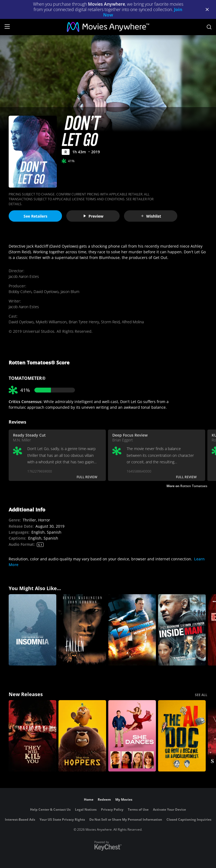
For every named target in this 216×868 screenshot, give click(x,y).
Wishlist (151, 216)
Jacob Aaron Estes (24, 276)
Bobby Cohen (20, 292)
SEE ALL (201, 695)
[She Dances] (132, 736)
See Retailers (35, 216)
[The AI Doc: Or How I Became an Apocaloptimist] (182, 736)
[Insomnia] (32, 630)
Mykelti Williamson (51, 322)
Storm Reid (110, 322)
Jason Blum (70, 292)
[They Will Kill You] (32, 736)
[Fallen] (82, 630)
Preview (93, 216)
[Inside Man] (182, 630)
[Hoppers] (82, 736)
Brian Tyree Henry (84, 322)
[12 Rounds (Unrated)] (132, 630)
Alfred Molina (133, 322)
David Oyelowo (46, 292)
